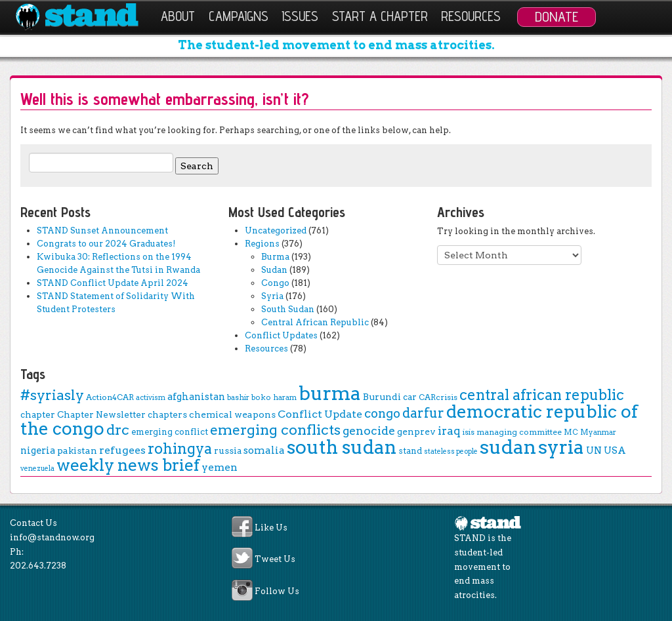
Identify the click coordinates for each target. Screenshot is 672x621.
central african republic (542, 395)
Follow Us (277, 591)
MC (571, 432)
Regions (262, 244)
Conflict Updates (281, 335)
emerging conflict (170, 432)
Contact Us (33, 523)
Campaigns (239, 16)
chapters (167, 414)
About (178, 16)
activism (151, 398)
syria (561, 447)
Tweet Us (275, 560)
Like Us (271, 528)
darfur (423, 413)
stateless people (451, 451)
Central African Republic (315, 322)
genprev (416, 431)
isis (469, 432)
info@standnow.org (52, 537)
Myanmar (598, 432)
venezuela (37, 469)
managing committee (519, 432)
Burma (275, 257)
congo (382, 413)
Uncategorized (276, 230)
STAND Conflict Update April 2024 (113, 283)
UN (594, 451)
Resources (471, 16)
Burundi (382, 397)
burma (330, 393)
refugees (122, 450)
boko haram (274, 397)
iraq (449, 431)
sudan (508, 447)
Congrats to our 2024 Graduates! (106, 244)
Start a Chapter (380, 16)
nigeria (38, 451)
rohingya (180, 449)
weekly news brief (128, 465)
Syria (272, 296)
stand (410, 451)
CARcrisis (438, 397)
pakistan (77, 451)
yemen (220, 467)
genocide (369, 431)
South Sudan (288, 309)
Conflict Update (320, 414)
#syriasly (52, 395)
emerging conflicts (275, 430)
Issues (300, 16)
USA (615, 451)
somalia (264, 450)
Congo (275, 283)
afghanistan (196, 397)
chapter (38, 414)
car (410, 397)
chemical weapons (232, 414)
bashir (238, 397)
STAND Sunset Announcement (102, 230)
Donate (556, 16)
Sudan (274, 270)
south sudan (342, 447)
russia (228, 451)
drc (118, 430)
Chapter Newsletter (101, 414)
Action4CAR (110, 397)
